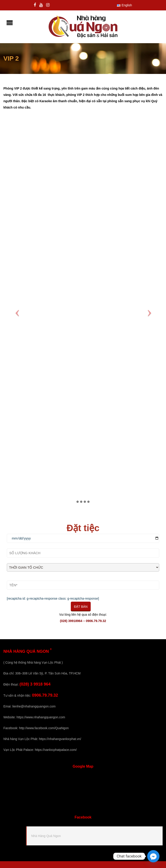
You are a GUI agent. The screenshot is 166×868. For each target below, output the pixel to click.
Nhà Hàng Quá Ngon (46, 836)
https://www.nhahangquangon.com (41, 717)
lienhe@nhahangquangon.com (34, 706)
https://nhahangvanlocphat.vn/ (60, 739)
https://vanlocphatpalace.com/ (56, 750)
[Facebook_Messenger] (153, 856)
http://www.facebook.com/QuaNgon (44, 728)
